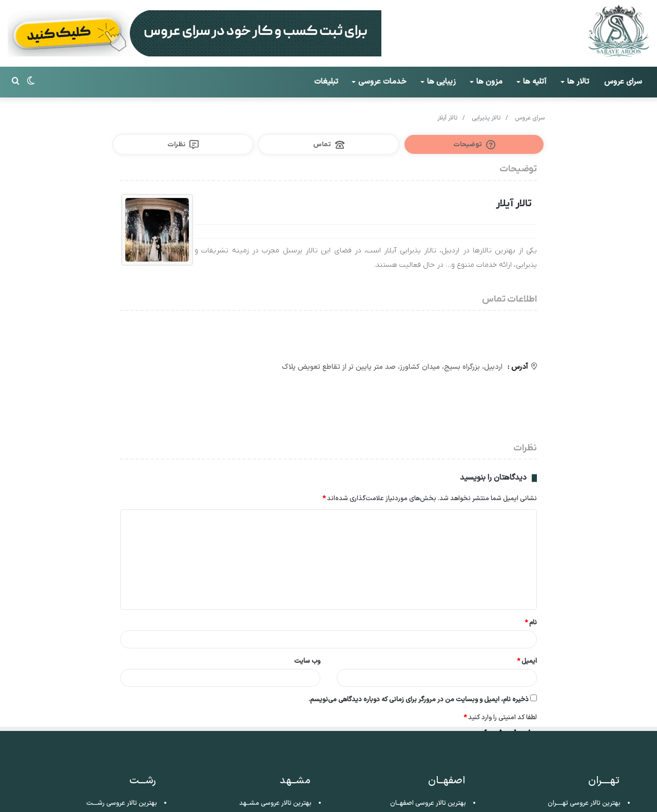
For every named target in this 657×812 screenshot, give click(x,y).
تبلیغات (326, 82)
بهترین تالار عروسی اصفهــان (428, 803)
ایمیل (527, 662)
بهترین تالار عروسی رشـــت (122, 803)
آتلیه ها (535, 82)
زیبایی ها (441, 82)
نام (531, 624)
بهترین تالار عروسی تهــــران (584, 803)
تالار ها (578, 82)
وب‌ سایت (307, 662)
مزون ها (489, 82)
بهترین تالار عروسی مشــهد (275, 803)
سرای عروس (623, 82)
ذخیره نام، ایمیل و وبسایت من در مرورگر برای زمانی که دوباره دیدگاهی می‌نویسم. (419, 701)
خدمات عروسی (382, 82)
